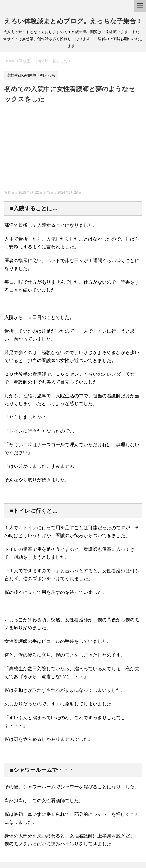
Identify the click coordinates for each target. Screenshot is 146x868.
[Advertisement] (73, 148)
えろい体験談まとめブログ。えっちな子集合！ (73, 21)
